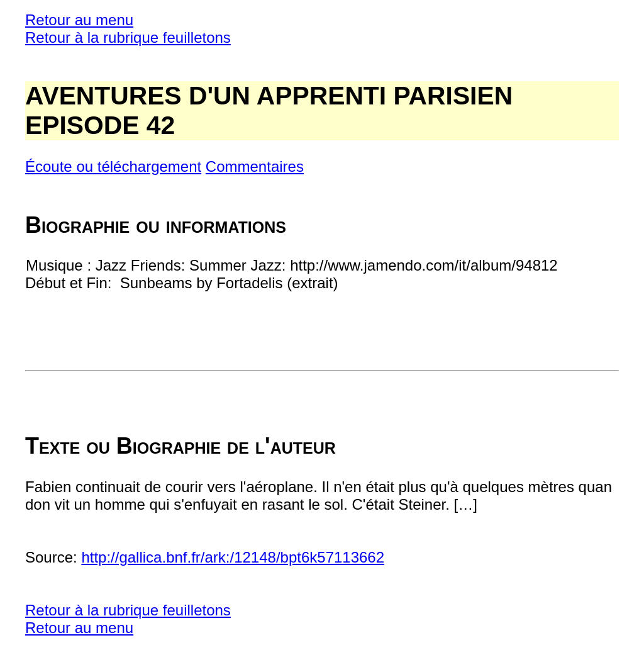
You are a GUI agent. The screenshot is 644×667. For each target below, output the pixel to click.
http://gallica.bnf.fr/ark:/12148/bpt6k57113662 (233, 557)
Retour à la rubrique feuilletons (128, 37)
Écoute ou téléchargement (113, 166)
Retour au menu (79, 20)
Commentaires (255, 166)
